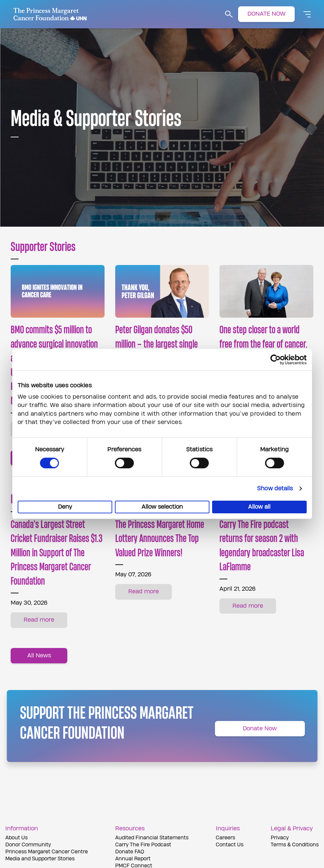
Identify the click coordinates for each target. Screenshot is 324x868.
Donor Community (28, 845)
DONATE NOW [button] (266, 14)
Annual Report (133, 859)
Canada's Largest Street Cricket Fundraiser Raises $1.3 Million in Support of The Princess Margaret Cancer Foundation (57, 553)
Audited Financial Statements (152, 838)
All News (39, 655)
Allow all (259, 507)
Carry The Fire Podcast (143, 845)
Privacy (280, 838)
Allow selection (162, 507)
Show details (275, 488)
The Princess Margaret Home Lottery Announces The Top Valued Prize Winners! (160, 539)
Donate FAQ (130, 852)
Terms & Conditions (295, 845)
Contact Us (230, 845)
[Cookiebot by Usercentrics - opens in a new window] (278, 360)
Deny (65, 507)
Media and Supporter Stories (40, 859)
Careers (225, 838)
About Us (16, 838)
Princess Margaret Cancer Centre (47, 852)
